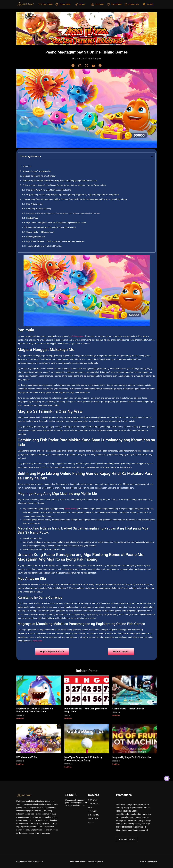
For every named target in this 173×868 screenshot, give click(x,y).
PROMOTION (134, 4)
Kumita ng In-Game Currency (39, 209)
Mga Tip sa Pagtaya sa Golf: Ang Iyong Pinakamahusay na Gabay (55, 241)
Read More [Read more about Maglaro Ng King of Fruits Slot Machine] (116, 764)
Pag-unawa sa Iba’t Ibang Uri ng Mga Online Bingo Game (51, 227)
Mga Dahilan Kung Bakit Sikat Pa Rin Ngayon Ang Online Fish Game (56, 223)
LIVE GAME (99, 4)
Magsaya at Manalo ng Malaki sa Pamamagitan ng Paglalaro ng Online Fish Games (63, 213)
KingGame (38, 641)
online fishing (71, 509)
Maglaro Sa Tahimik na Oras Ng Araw (39, 176)
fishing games (78, 336)
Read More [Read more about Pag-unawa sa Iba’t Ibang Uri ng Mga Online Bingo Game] (68, 718)
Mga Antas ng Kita (34, 204)
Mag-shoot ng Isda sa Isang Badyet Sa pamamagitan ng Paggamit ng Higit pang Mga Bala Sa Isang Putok (73, 195)
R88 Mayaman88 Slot (36, 237)
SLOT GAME (48, 4)
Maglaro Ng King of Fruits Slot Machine (45, 246)
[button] (152, 156)
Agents (91, 822)
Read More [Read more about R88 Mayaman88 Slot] (20, 764)
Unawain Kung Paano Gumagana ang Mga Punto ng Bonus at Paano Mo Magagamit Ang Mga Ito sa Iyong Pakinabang (75, 199)
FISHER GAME (65, 4)
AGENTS (150, 4)
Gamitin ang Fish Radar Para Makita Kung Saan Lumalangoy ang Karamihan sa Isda (60, 181)
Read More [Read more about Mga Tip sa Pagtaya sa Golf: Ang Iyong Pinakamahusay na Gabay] (68, 767)
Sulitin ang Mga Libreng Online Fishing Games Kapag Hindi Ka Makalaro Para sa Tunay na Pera (64, 185)
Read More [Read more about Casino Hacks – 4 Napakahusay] (116, 715)
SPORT (82, 4)
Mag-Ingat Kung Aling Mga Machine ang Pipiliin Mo (49, 190)
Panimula (27, 167)
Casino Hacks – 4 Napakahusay (41, 232)
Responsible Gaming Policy (93, 861)
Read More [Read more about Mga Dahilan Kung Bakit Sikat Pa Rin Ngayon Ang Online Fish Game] (20, 718)
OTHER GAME (116, 4)
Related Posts (32, 218)
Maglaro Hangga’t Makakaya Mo (37, 171)
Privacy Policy (75, 861)
